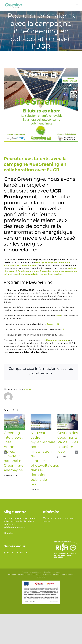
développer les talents (57, 340)
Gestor (28, 389)
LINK (58, 324)
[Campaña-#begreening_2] (41, 105)
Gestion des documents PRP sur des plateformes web (68, 442)
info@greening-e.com (15, 527)
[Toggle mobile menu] (77, 4)
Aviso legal (12, 575)
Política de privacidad (26, 575)
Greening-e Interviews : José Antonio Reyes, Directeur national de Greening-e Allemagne (14, 451)
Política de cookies (44, 575)
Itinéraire (8, 533)
